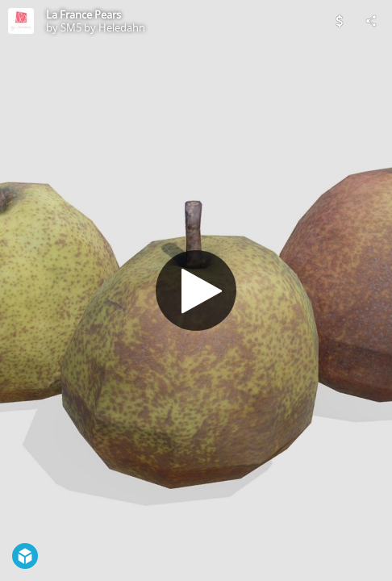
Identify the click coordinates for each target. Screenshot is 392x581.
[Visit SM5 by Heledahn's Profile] (21, 21)
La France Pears (83, 15)
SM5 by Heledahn (103, 27)
